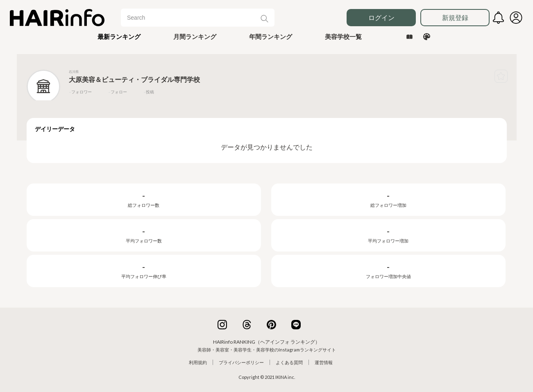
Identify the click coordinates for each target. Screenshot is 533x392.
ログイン (381, 17)
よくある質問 (289, 362)
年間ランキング (271, 36)
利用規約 (198, 362)
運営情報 (324, 362)
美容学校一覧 (343, 36)
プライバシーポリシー (241, 362)
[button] (119, 36)
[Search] (194, 18)
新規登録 (455, 17)
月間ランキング (195, 36)
